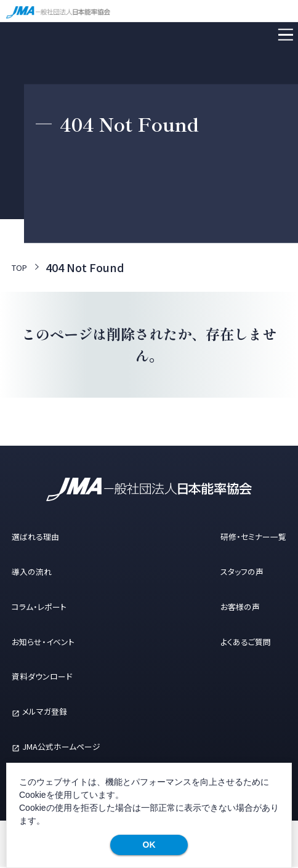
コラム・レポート (52, 606)
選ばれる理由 (46, 536)
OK (149, 845)
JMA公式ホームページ (86, 746)
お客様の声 (219, 606)
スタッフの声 (222, 571)
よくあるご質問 (227, 641)
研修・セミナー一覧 (238, 536)
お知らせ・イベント (57, 641)
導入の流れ (41, 571)
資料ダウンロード (55, 677)
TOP (23, 268)
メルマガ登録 (61, 711)
